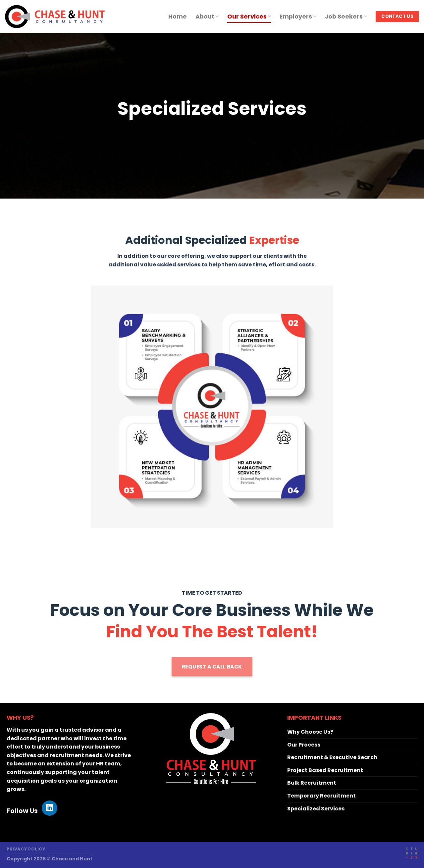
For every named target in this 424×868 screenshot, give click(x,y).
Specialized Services (316, 809)
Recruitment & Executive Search (332, 757)
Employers (298, 17)
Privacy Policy (26, 849)
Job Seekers (346, 17)
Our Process (304, 745)
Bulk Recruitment (312, 783)
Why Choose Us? (310, 732)
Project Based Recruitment (325, 770)
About (207, 17)
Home (178, 17)
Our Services (249, 17)
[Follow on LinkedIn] (50, 808)
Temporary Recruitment (321, 796)
